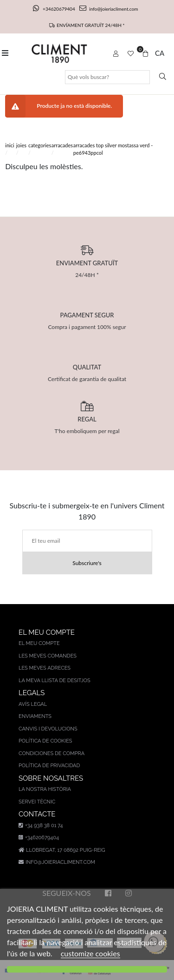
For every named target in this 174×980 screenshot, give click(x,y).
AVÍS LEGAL (33, 704)
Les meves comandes (48, 656)
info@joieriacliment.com (109, 9)
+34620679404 (55, 9)
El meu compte (39, 643)
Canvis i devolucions (48, 729)
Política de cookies (45, 741)
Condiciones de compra (52, 753)
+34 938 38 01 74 (41, 825)
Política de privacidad (49, 766)
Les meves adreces (45, 668)
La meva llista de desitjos (55, 681)
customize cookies (90, 953)
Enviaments (35, 716)
